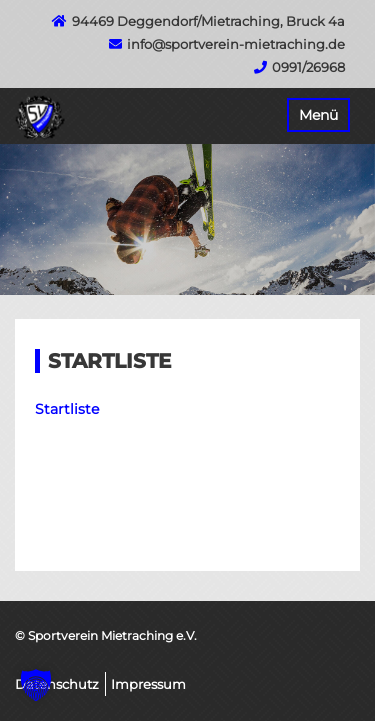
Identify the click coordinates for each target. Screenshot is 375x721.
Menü (318, 115)
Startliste (67, 409)
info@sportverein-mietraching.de (236, 44)
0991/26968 (308, 67)
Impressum (148, 684)
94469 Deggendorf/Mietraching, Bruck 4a (208, 21)
